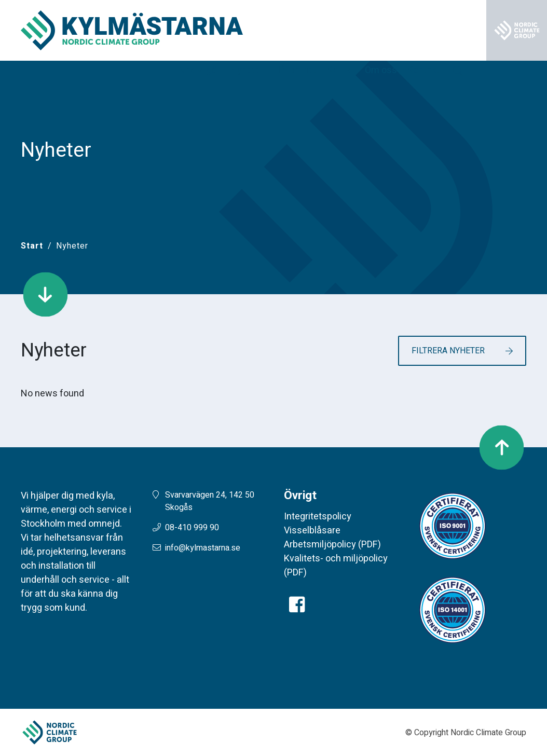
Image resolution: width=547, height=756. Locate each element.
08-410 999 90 (192, 528)
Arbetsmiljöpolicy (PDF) (332, 545)
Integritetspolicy (318, 517)
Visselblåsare (312, 531)
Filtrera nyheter (448, 351)
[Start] (32, 246)
